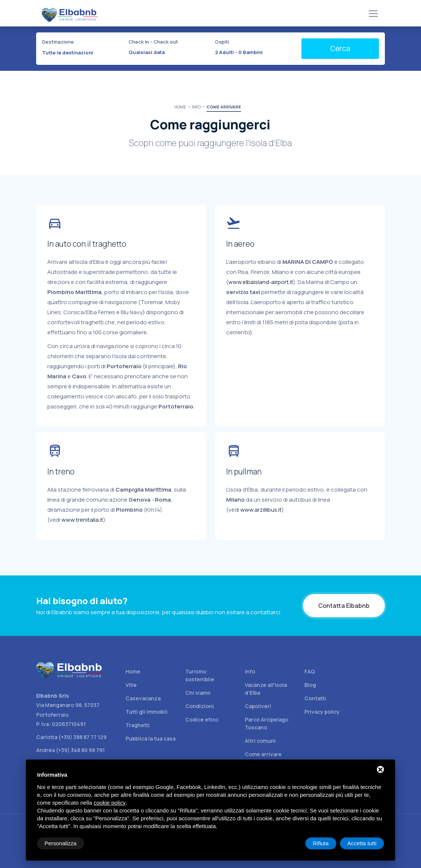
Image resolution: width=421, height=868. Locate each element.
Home (133, 671)
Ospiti (222, 42)
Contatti (315, 698)
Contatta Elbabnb (344, 606)
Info (250, 671)
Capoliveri (258, 706)
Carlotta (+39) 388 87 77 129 (71, 737)
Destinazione (58, 42)
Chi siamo (198, 693)
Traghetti (138, 725)
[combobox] (81, 53)
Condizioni (200, 706)
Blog (310, 685)
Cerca (340, 48)
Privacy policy (322, 712)
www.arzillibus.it (261, 510)
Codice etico (202, 719)
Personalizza (61, 843)
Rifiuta (321, 843)
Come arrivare (263, 754)
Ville (131, 685)
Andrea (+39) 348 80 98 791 (70, 750)
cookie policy (110, 803)
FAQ (310, 671)
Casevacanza (143, 698)
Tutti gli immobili (147, 712)
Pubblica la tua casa (151, 738)
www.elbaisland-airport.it (261, 282)
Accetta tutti (362, 843)
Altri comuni (260, 741)
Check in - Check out (153, 42)
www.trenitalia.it (82, 520)
